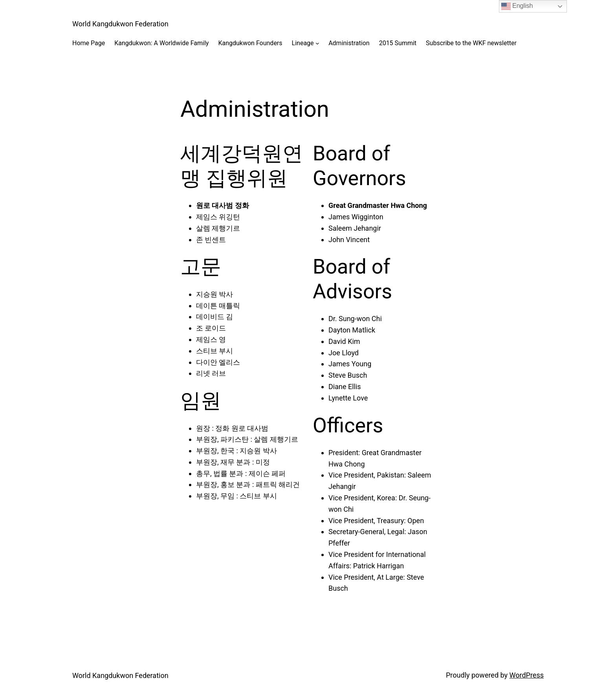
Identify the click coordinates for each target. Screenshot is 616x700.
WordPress (527, 675)
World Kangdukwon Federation (120, 24)
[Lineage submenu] (317, 43)
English (517, 6)
